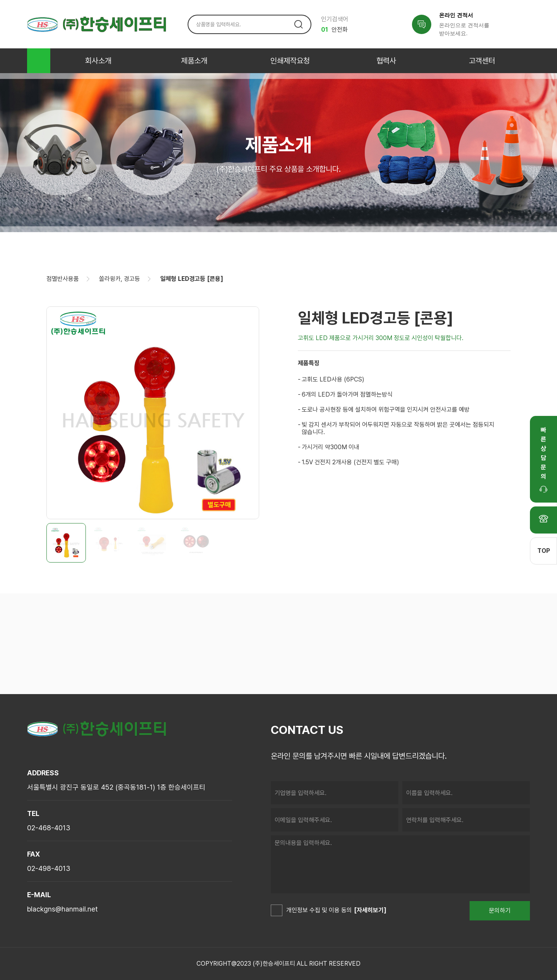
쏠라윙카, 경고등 (120, 279)
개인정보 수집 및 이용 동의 (311, 911)
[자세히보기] (370, 910)
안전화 (334, 30)
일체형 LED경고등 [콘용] (192, 279)
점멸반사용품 (63, 279)
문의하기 (500, 911)
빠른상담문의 (543, 460)
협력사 (386, 61)
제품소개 (194, 61)
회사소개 (98, 61)
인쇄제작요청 (290, 61)
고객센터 (482, 61)
